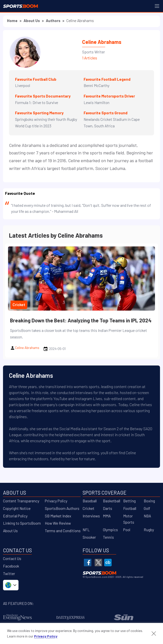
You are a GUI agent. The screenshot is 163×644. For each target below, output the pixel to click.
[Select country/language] (11, 585)
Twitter (9, 574)
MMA (107, 516)
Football (130, 508)
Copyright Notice (17, 508)
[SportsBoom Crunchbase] (108, 563)
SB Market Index (58, 516)
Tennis (108, 537)
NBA (147, 516)
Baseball (90, 501)
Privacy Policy (56, 501)
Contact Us (12, 559)
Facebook (11, 566)
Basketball (112, 501)
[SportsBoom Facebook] (88, 563)
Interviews (91, 516)
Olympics (110, 530)
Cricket (89, 508)
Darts (108, 508)
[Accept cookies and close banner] (154, 633)
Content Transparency (21, 501)
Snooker (89, 537)
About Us (32, 21)
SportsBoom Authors (62, 508)
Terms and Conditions (63, 531)
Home (12, 21)
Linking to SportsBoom (22, 523)
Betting (129, 501)
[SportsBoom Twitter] (98, 563)
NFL (86, 530)
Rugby (149, 530)
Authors (53, 21)
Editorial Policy (15, 516)
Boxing (149, 501)
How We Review (58, 523)
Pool (127, 530)
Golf (147, 508)
